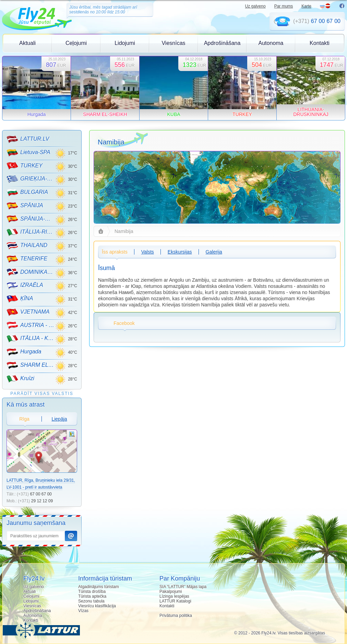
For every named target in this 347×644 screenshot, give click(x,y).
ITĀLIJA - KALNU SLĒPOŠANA (31, 339)
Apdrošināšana (222, 43)
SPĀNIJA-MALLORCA (31, 219)
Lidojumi (125, 43)
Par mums (284, 6)
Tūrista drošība (92, 592)
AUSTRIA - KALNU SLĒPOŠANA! (31, 325)
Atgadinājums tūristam (99, 587)
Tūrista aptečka (92, 596)
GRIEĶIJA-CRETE (31, 179)
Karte (306, 6)
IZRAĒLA (25, 285)
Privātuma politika (176, 616)
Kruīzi (20, 379)
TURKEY (25, 166)
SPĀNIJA (25, 206)
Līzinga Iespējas (174, 596)
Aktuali (27, 43)
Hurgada (24, 352)
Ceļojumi (76, 43)
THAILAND (27, 246)
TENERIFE (27, 259)
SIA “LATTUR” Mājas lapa (183, 587)
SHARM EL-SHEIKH (31, 365)
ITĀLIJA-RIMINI (31, 232)
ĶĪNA (20, 299)
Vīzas (83, 611)
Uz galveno (255, 6)
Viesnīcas (173, 43)
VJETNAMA (28, 312)
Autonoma (271, 43)
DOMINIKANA (31, 272)
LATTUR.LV (28, 139)
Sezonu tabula (91, 601)
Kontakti (320, 43)
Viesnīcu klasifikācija (97, 606)
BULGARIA (27, 192)
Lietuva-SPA (28, 153)
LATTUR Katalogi (175, 601)
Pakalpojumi (171, 592)
